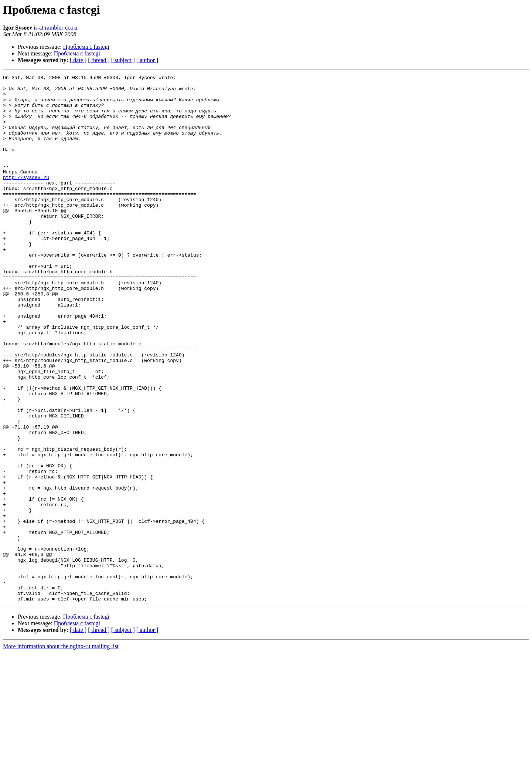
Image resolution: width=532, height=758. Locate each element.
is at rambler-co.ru (55, 28)
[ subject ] (123, 60)
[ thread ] (99, 60)
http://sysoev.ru (26, 198)
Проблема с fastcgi (86, 47)
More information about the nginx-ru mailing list (61, 752)
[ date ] (78, 60)
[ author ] (147, 60)
